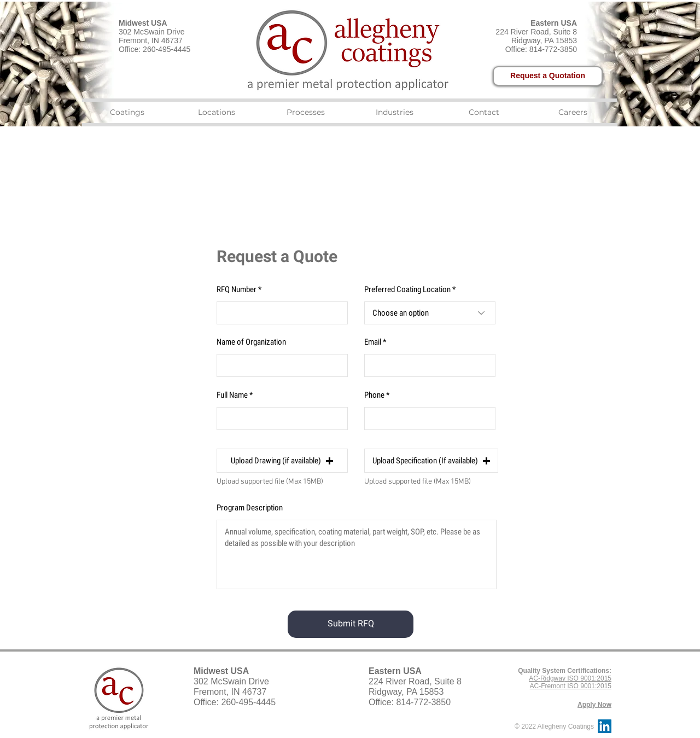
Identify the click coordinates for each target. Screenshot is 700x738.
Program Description (250, 508)
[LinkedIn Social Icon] (605, 726)
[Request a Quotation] (548, 76)
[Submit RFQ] (351, 624)
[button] (282, 461)
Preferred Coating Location (407, 290)
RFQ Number (237, 290)
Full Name (232, 395)
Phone (374, 395)
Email (373, 342)
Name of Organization (251, 342)
